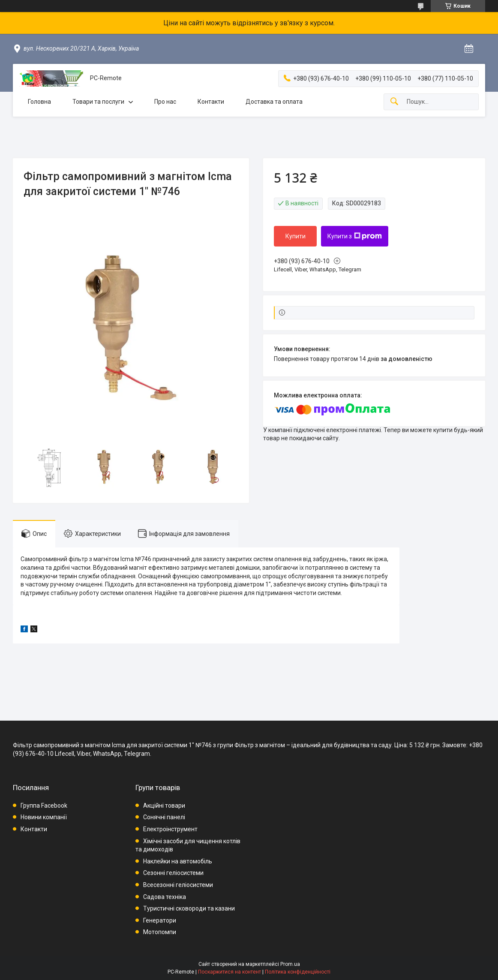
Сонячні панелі (164, 817)
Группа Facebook (44, 806)
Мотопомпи (160, 932)
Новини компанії (44, 817)
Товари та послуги (98, 102)
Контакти (211, 102)
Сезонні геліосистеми (173, 873)
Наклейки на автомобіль (178, 861)
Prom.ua (290, 964)
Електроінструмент (170, 829)
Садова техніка (165, 897)
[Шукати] (394, 102)
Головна (39, 102)
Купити (295, 236)
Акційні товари (164, 806)
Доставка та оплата (274, 102)
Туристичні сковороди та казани (189, 908)
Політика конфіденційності (298, 972)
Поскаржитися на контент (229, 972)
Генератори (160, 920)
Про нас (165, 102)
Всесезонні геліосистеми (178, 885)
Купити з (355, 236)
